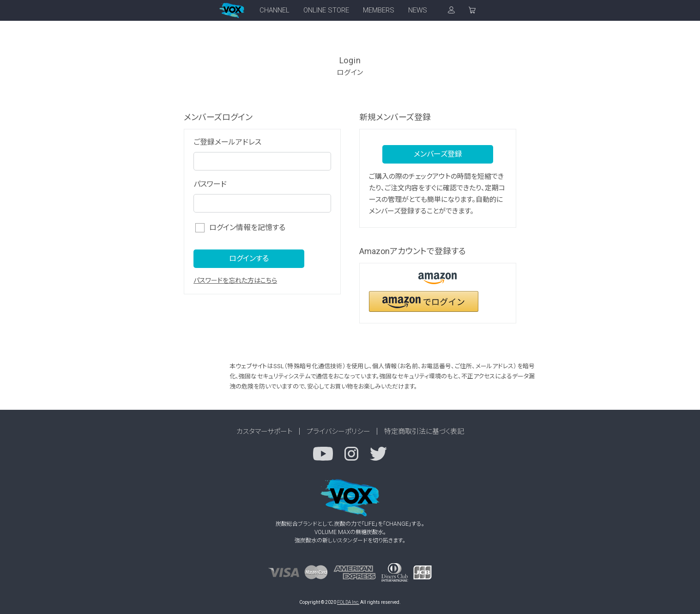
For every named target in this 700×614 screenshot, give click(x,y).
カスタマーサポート (265, 432)
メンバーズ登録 (438, 154)
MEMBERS (379, 10)
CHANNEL (275, 10)
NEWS (418, 10)
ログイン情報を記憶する (247, 228)
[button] (424, 301)
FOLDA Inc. (348, 602)
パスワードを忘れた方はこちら (235, 280)
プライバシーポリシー (338, 432)
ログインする (249, 258)
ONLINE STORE (326, 10)
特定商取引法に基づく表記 (424, 432)
